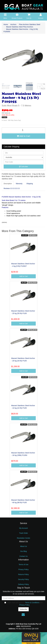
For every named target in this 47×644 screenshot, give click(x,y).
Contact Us (23, 556)
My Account (23, 528)
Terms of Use (23, 565)
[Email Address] (23, 598)
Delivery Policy (24, 584)
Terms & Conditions (32, 603)
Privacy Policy (23, 569)
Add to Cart (23, 136)
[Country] (23, 157)
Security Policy (24, 579)
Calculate (23, 167)
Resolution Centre (23, 538)
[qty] (23, 153)
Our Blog (23, 551)
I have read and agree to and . (23, 604)
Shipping (30, 184)
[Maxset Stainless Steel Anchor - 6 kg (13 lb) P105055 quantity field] (23, 130)
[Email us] (23, 615)
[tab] (8, 184)
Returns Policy (23, 574)
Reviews (12, 188)
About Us (24, 546)
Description (8, 184)
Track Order (23, 533)
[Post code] (23, 162)
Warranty (19, 184)
